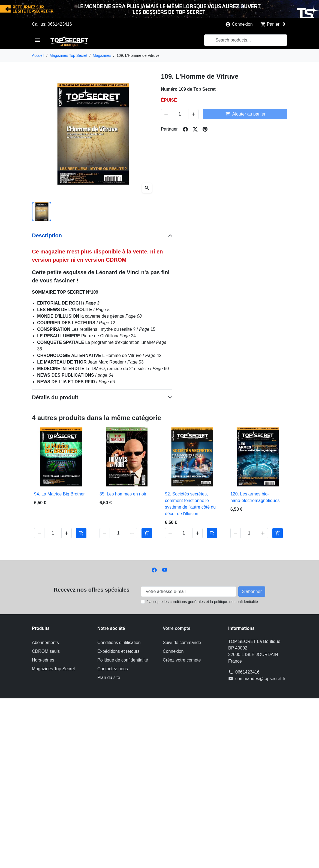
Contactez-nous (113, 669)
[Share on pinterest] (205, 129)
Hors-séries (43, 660)
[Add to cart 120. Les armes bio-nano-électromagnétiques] (278, 533)
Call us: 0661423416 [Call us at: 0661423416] (52, 24)
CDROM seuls (46, 651)
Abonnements (45, 643)
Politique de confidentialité (123, 660)
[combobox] (246, 40)
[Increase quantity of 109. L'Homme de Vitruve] (193, 114)
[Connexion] (239, 24)
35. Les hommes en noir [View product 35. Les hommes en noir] (123, 494)
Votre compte (177, 628)
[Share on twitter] (195, 129)
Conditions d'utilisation (119, 643)
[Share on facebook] (185, 129)
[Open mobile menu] (38, 40)
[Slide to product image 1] (42, 212)
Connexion (173, 651)
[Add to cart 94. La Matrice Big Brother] (81, 533)
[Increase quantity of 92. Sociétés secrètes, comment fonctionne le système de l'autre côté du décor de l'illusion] (197, 533)
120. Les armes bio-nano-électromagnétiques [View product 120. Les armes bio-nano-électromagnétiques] (255, 497)
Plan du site (109, 677)
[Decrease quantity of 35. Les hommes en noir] (105, 533)
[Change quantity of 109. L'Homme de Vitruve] (180, 114)
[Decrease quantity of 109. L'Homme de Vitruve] (166, 114)
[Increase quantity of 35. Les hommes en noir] (132, 533)
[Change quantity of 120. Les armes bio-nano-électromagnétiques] (249, 533)
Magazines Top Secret (53, 669)
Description (47, 235)
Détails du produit (55, 397)
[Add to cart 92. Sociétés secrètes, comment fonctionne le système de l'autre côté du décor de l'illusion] (212, 533)
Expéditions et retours (118, 651)
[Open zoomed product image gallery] (147, 188)
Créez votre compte (182, 660)
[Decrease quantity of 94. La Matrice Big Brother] (39, 533)
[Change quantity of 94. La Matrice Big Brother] (53, 533)
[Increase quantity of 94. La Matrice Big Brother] (67, 533)
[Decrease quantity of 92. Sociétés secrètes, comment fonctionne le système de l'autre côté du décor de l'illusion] (170, 533)
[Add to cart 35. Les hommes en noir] (147, 533)
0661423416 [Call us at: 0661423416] (247, 672)
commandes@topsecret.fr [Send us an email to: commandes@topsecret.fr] (260, 679)
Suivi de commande (182, 643)
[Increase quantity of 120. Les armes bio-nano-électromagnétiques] (263, 533)
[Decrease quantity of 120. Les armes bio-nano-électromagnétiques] (236, 533)
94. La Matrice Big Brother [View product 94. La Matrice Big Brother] (59, 494)
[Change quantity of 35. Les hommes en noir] (118, 533)
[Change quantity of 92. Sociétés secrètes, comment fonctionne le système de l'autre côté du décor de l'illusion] (184, 533)
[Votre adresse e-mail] (189, 592)
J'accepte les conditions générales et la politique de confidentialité (202, 602)
